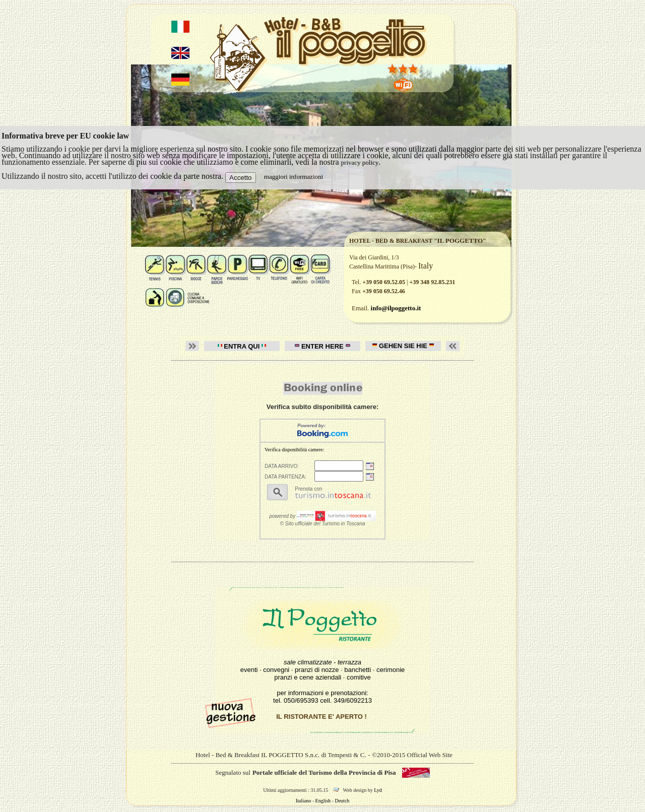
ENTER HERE (322, 346)
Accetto (240, 178)
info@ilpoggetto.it (396, 308)
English (323, 801)
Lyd (378, 790)
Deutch (342, 801)
